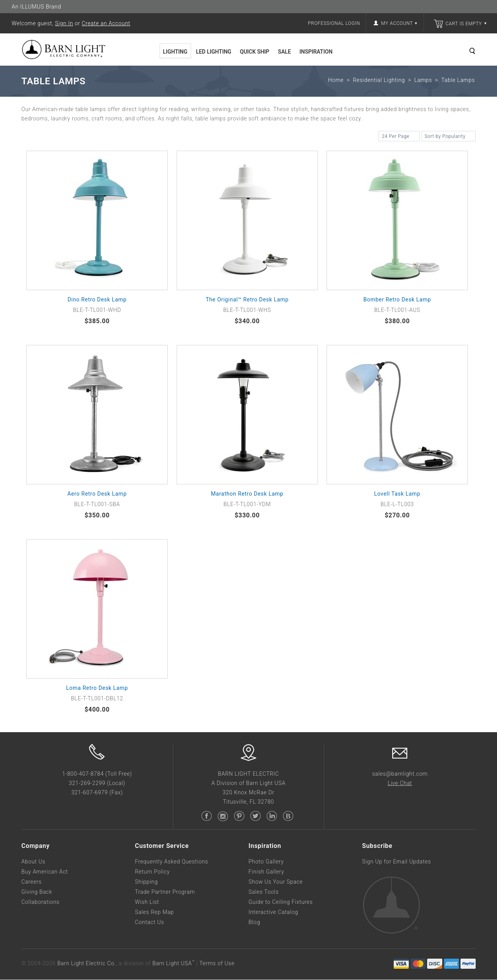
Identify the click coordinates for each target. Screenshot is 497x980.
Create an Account (106, 23)
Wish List (147, 902)
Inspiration (316, 52)
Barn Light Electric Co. (87, 963)
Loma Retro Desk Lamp (97, 688)
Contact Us (150, 922)
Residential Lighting (379, 80)
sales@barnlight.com (400, 774)
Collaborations (40, 902)
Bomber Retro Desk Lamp (397, 299)
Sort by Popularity (449, 137)
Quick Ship (255, 52)
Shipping (147, 882)
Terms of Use (217, 963)
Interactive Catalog (273, 912)
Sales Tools (264, 892)
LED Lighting (214, 52)
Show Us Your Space (276, 882)
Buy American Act (45, 872)
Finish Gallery (266, 872)
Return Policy (153, 872)
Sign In (64, 23)
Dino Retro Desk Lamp (97, 299)
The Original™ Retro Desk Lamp (247, 299)
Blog (254, 922)
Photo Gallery (266, 862)
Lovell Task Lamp (397, 494)
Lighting (175, 52)
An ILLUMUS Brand (36, 7)
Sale (284, 52)
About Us (33, 862)
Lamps (423, 80)
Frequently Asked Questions (172, 862)
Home (336, 80)
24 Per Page (399, 137)
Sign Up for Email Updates (397, 862)
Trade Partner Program (165, 892)
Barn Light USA (173, 963)
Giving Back (37, 892)
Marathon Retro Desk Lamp (247, 494)
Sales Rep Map (155, 912)
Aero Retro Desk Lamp (97, 494)
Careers (31, 882)
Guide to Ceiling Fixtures (281, 902)
